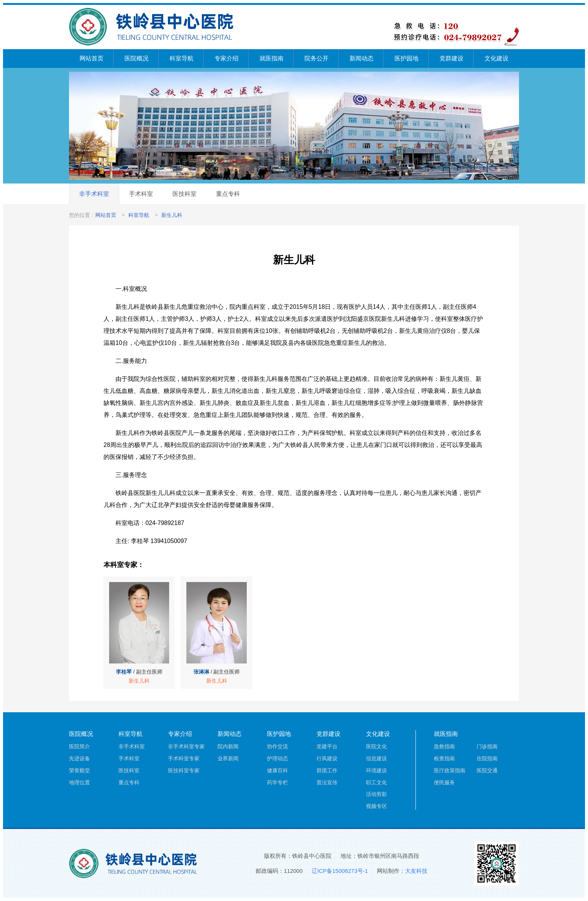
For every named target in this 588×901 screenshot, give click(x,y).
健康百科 (277, 770)
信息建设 (376, 758)
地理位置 (79, 782)
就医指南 (271, 58)
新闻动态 (361, 58)
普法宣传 (327, 782)
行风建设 (327, 758)
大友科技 (416, 871)
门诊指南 (487, 746)
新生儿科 (172, 215)
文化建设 (496, 58)
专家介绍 (226, 58)
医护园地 (406, 58)
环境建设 (376, 770)
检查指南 (444, 758)
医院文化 (376, 746)
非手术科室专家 (186, 746)
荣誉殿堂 (79, 770)
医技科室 (184, 194)
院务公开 (316, 58)
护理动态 (277, 758)
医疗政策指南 (450, 770)
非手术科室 (94, 194)
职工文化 (376, 782)
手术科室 (141, 194)
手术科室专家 (184, 758)
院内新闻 (228, 746)
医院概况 (136, 58)
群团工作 (327, 770)
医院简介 (79, 746)
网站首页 (91, 58)
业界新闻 (228, 758)
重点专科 (228, 194)
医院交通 (487, 770)
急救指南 (444, 746)
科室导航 (181, 58)
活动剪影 (376, 794)
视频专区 (376, 806)
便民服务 (444, 782)
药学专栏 (277, 782)
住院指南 (487, 758)
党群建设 (451, 58)
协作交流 (277, 746)
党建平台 (327, 746)
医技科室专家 (184, 770)
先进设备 (79, 758)
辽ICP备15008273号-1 (340, 871)
